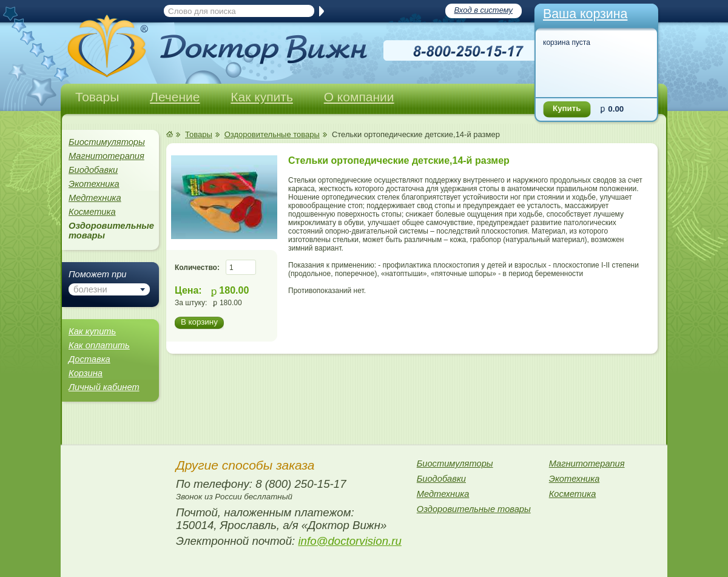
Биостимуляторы (107, 142)
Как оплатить (99, 345)
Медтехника (95, 198)
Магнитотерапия (106, 156)
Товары (97, 97)
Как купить (262, 97)
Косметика (92, 212)
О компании (359, 97)
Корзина (86, 373)
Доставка (89, 359)
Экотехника (94, 184)
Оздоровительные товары (272, 134)
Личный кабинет (104, 387)
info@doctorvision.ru (349, 541)
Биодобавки (93, 170)
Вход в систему (484, 10)
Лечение (175, 97)
